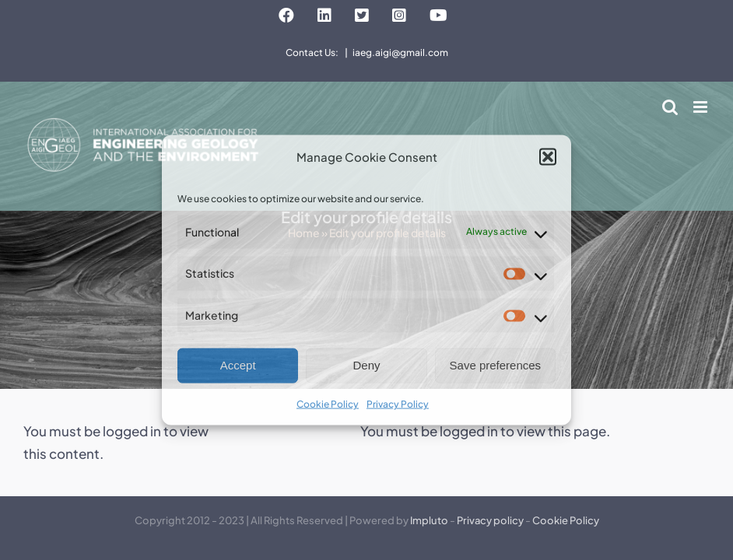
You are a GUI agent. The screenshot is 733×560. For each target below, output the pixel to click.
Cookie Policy (328, 404)
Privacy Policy (398, 404)
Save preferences (496, 365)
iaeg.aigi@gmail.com (400, 52)
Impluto (429, 520)
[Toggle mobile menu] (701, 107)
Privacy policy (490, 520)
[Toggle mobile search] (670, 107)
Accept (238, 365)
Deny (366, 365)
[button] (548, 156)
